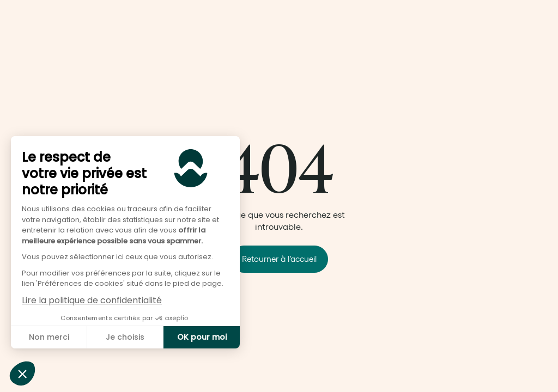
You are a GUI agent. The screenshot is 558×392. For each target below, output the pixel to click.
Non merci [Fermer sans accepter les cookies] (49, 337)
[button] (22, 373)
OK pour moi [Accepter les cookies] (202, 337)
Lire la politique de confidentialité (92, 300)
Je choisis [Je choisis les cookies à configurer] (125, 337)
